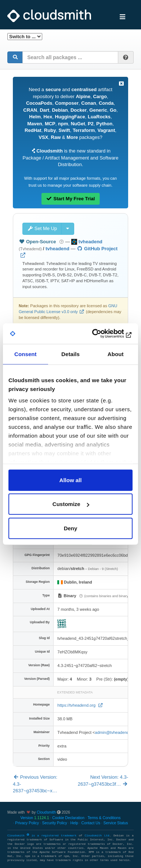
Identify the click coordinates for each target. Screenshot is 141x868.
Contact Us (91, 823)
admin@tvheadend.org (116, 732)
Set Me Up (42, 228)
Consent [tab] (26, 354)
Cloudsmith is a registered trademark (43, 836)
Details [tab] (70, 354)
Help (74, 823)
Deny (71, 528)
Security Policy (55, 823)
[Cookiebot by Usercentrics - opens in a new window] (101, 334)
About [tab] (116, 354)
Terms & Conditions (104, 818)
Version (35, 818)
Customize (71, 504)
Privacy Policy (27, 823)
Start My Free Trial (71, 199)
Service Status (116, 823)
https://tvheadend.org (77, 705)
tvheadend (57, 249)
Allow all (71, 480)
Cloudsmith (46, 812)
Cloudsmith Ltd (97, 836)
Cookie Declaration (68, 818)
